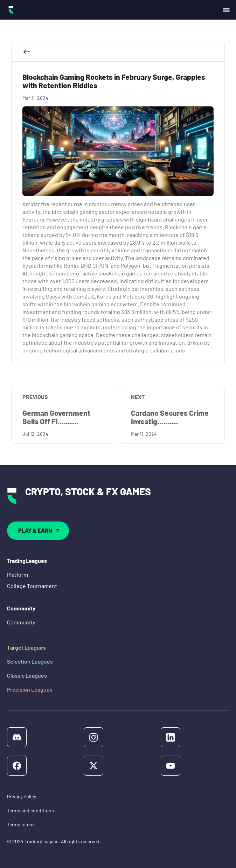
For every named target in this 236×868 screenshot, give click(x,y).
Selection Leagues (30, 661)
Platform (18, 575)
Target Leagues (26, 647)
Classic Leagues (27, 675)
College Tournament (32, 586)
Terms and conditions (30, 810)
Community (21, 622)
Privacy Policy (22, 796)
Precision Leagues (30, 689)
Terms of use (21, 824)
